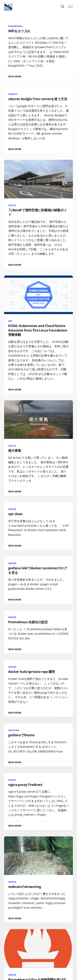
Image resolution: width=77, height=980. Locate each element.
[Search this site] (63, 7)
